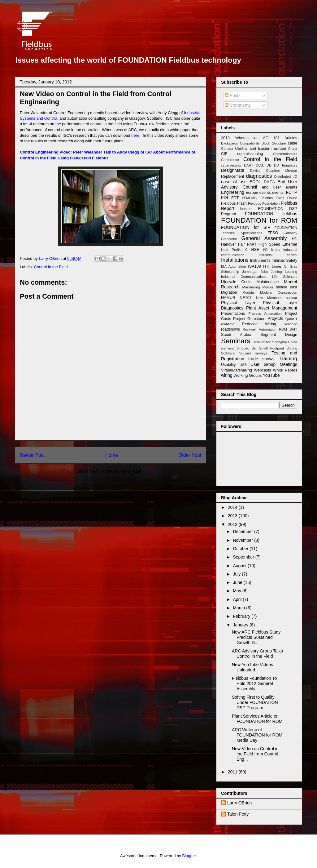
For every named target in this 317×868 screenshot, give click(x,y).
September (244, 557)
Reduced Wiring (259, 324)
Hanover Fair (233, 244)
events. (278, 193)
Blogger (189, 856)
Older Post (190, 455)
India (275, 250)
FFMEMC (249, 198)
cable (293, 143)
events (265, 193)
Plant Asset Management (272, 308)
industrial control (278, 255)
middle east (287, 287)
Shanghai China (285, 342)
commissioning (250, 154)
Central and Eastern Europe (261, 149)
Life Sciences (285, 277)
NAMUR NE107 (236, 298)
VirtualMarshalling (237, 370)
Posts (233, 96)
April (238, 599)
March (239, 608)
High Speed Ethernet (278, 244)
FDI (225, 198)
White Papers (285, 370)
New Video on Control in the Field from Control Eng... (255, 754)
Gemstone (229, 239)
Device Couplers (265, 171)
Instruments (260, 260)
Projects (275, 318)
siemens (228, 348)
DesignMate (233, 170)
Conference (230, 160)
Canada (227, 149)
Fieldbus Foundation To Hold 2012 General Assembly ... (254, 683)
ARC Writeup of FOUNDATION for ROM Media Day (257, 735)
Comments (238, 105)
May (237, 591)
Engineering (233, 192)
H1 (294, 238)
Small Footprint (271, 348)
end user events (280, 187)
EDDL (255, 182)
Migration (229, 292)
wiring (227, 375)
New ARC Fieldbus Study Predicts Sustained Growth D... (256, 637)
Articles (291, 138)
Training (288, 359)
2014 (233, 507)
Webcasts (262, 370)
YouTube (271, 375)
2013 (225, 138)
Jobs (264, 272)
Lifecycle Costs (236, 282)
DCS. (260, 165)
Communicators (285, 154)
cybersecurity (231, 165)
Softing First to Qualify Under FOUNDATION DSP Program (255, 702)
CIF (224, 154)
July (237, 574)
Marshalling (251, 287)
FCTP (291, 192)
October (241, 549)
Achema (241, 138)
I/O (265, 250)
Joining (276, 272)
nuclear (291, 298)
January (241, 625)
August (240, 566)
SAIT (293, 329)
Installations (235, 260)
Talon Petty (238, 814)
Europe (252, 193)
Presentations (233, 314)
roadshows (230, 329)
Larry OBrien (239, 803)
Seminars (236, 341)
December (243, 532)
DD (269, 165)
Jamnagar (250, 272)
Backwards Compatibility (240, 143)
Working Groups (248, 376)
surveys (261, 353)
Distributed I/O (286, 176)
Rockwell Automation (260, 329)
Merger (268, 287)
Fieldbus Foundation (264, 203)
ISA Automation (233, 266)
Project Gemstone (249, 319)
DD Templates (286, 165)
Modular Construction (279, 292)
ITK (266, 266)
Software (228, 353)
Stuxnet (245, 353)
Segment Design (279, 335)
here (135, 135)
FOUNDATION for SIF (245, 227)
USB (243, 365)
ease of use (234, 182)
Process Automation (265, 314)
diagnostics (259, 176)
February (242, 616)
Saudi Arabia (236, 335)
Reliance (290, 324)
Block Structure (274, 143)
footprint (246, 209)
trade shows (261, 359)
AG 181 (271, 138)
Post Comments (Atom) (123, 471)
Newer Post (32, 455)
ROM (283, 329)
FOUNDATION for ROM (259, 220)
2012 (233, 524)
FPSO (273, 233)
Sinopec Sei (247, 348)
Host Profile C (234, 250)
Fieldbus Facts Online (278, 198)
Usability (228, 365)
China (293, 149)
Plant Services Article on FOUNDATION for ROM (257, 719)
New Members (269, 298)
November (243, 540)
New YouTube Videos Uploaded (252, 667)
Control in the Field (51, 267)
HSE (255, 250)
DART (249, 165)
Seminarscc (262, 342)
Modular (249, 292)
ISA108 (254, 266)
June (238, 582)
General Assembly (264, 238)
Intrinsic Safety (284, 260)
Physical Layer (238, 303)
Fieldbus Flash (234, 203)
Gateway (290, 233)
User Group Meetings (274, 364)
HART (252, 244)
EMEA (269, 182)
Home (112, 455)
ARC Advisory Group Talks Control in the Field (257, 654)
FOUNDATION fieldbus (271, 214)
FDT (235, 198)
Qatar (290, 319)
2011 (233, 772)
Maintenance (267, 282)
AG (256, 138)
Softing (292, 348)
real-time (228, 324)
